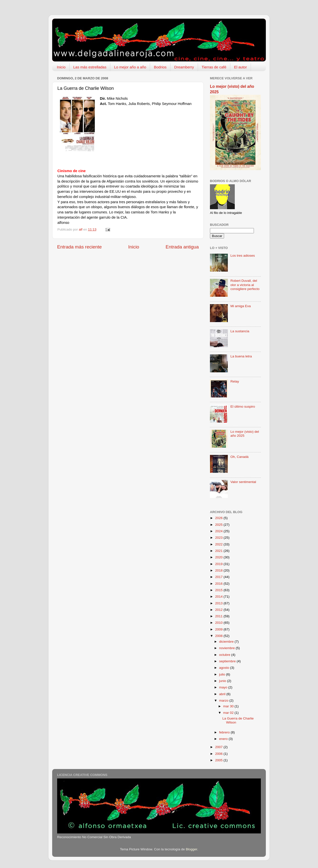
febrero (225, 732)
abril (223, 694)
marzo (224, 700)
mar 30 (229, 706)
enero (224, 739)
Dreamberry (184, 67)
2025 (219, 525)
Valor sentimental (243, 482)
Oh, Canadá (239, 457)
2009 (219, 629)
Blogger (192, 849)
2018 (219, 570)
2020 (219, 557)
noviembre (227, 648)
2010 (219, 623)
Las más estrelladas (90, 67)
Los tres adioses (242, 256)
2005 (219, 760)
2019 (219, 564)
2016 (219, 584)
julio (223, 674)
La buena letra (241, 356)
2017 (219, 577)
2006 (219, 754)
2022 (219, 544)
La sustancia (240, 331)
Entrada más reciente (79, 247)
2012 (219, 610)
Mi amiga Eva (240, 306)
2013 (219, 603)
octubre (225, 655)
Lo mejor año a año (130, 67)
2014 (219, 597)
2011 (219, 616)
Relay (235, 381)
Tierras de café (214, 67)
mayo (224, 687)
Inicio (61, 67)
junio (223, 681)
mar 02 (229, 713)
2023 (219, 538)
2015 (219, 590)
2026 (219, 518)
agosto (225, 668)
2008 (219, 636)
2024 (219, 531)
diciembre (227, 642)
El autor (240, 67)
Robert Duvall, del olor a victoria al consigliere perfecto (245, 285)
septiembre (228, 661)
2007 (219, 747)
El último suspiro (243, 407)
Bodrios (160, 67)
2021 (219, 551)
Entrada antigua (182, 247)
